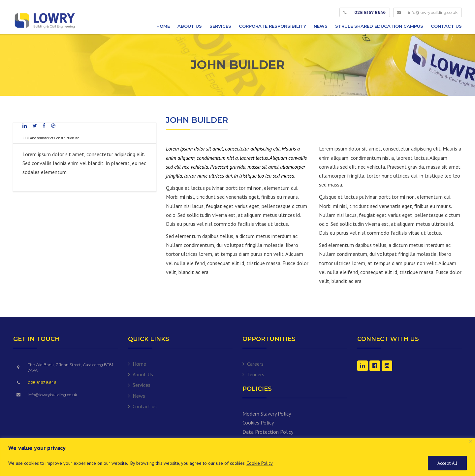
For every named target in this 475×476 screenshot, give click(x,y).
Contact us (446, 26)
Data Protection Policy (268, 432)
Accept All (447, 463)
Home (163, 26)
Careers (255, 364)
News (321, 26)
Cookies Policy (258, 423)
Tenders (256, 374)
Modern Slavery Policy (267, 414)
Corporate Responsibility (272, 26)
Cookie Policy (260, 463)
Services (220, 26)
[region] (237, 457)
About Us (190, 26)
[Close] (471, 441)
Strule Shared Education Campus (379, 26)
